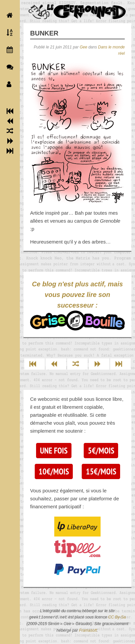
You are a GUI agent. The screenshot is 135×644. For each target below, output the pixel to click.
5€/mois (101, 451)
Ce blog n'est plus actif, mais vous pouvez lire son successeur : (77, 305)
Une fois (54, 451)
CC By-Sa (117, 617)
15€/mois (101, 471)
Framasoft (88, 630)
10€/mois (54, 471)
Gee (84, 47)
